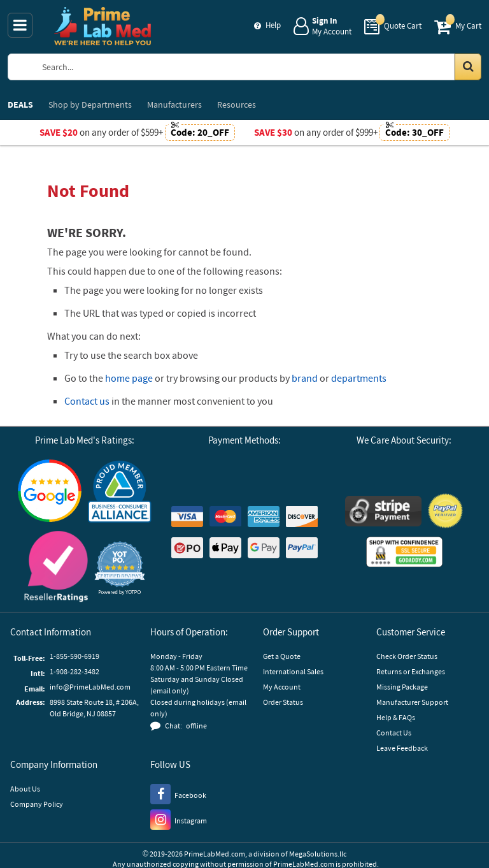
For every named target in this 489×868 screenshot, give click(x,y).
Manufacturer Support (412, 702)
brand (305, 378)
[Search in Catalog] (468, 67)
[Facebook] (178, 793)
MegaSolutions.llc (318, 854)
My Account (282, 687)
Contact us (87, 401)
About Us (25, 789)
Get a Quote (282, 656)
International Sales (293, 671)
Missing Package (402, 687)
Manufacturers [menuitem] (174, 105)
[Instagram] (179, 819)
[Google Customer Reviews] (50, 493)
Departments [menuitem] (90, 105)
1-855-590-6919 (74, 656)
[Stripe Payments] (383, 513)
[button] (120, 568)
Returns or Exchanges (411, 671)
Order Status (283, 702)
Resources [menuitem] (237, 105)
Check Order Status (407, 656)
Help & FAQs (396, 717)
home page (129, 378)
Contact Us (394, 733)
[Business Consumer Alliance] (120, 492)
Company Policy (37, 804)
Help (273, 25)
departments (359, 378)
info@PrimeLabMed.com (90, 687)
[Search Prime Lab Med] (257, 67)
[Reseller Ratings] (56, 568)
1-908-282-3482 (74, 671)
